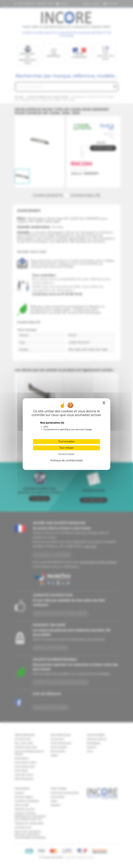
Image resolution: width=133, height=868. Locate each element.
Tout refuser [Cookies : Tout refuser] (67, 448)
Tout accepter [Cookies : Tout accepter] (67, 441)
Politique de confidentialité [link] (66, 460)
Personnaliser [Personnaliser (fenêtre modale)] (66, 454)
